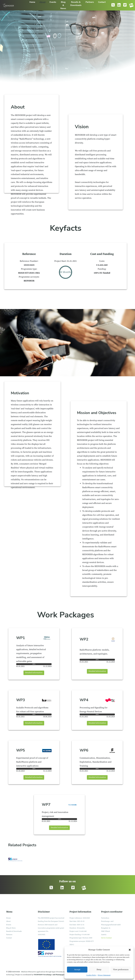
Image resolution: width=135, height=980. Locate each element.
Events (9, 925)
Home (10, 21)
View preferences (121, 970)
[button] (130, 950)
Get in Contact (106, 938)
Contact (9, 938)
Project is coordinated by (24, 975)
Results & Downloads (14, 931)
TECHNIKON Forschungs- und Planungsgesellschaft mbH (54, 975)
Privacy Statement (104, 975)
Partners (9, 935)
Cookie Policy (91, 975)
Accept (77, 970)
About (8, 921)
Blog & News (11, 928)
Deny (99, 970)
